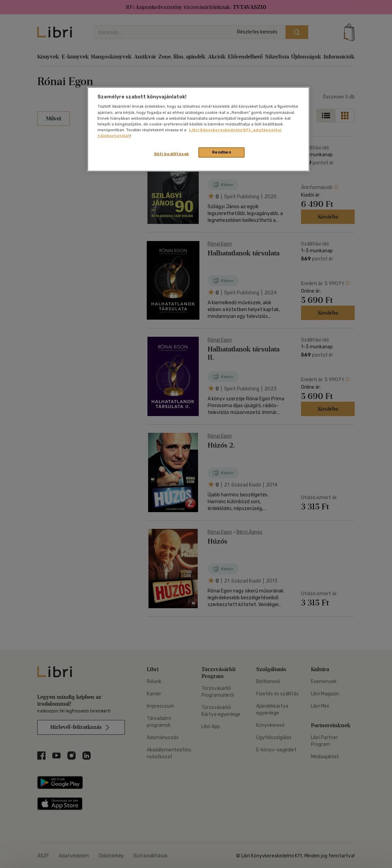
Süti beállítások (172, 154)
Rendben (222, 152)
